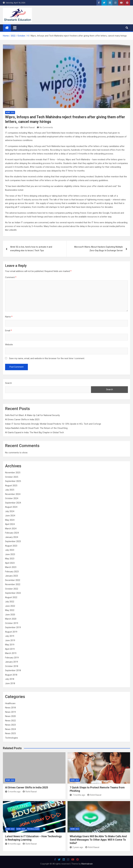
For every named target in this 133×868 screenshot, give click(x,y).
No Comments (46, 127)
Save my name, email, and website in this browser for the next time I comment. (47, 358)
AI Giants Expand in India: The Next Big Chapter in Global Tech (34, 432)
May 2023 (10, 559)
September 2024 (13, 503)
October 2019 (12, 623)
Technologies (12, 738)
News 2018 (10, 708)
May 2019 (10, 645)
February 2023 (12, 572)
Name (9, 317)
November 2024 (13, 494)
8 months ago (13, 844)
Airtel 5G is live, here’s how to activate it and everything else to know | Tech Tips (31, 249)
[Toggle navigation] (15, 28)
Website (9, 345)
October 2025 (12, 477)
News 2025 (10, 733)
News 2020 (10, 716)
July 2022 (10, 602)
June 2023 (10, 554)
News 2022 (10, 112)
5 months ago (13, 792)
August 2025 (11, 486)
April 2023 (10, 563)
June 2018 (10, 683)
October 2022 (12, 589)
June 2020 (10, 615)
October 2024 (12, 498)
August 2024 (11, 507)
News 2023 (10, 725)
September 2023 (13, 541)
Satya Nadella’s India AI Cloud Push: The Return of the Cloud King (36, 428)
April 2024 (10, 524)
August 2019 (11, 632)
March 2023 (11, 567)
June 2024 (10, 516)
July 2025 (10, 490)
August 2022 (11, 597)
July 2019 (10, 636)
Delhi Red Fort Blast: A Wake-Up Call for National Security (32, 415)
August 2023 (11, 546)
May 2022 (10, 610)
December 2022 (13, 580)
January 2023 (12, 576)
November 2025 (13, 473)
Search (8, 383)
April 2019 (10, 649)
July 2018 (10, 679)
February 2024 (12, 533)
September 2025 (13, 481)
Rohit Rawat (28, 127)
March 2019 (11, 653)
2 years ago (76, 847)
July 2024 (10, 511)
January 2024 (12, 537)
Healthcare (10, 703)
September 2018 (13, 670)
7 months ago (77, 795)
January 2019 (12, 662)
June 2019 (10, 640)
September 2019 (13, 627)
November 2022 (13, 584)
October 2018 (12, 666)
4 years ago (12, 127)
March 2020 (11, 619)
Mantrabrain (87, 864)
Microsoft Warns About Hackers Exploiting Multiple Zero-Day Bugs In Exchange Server (99, 249)
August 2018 (11, 675)
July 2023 (10, 550)
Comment (11, 277)
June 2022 (10, 606)
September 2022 (13, 593)
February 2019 (12, 658)
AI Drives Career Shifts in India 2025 (22, 419)
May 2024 (10, 520)
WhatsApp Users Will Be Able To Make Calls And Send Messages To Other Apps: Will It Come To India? (98, 840)
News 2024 (10, 729)
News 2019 (10, 712)
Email (8, 331)
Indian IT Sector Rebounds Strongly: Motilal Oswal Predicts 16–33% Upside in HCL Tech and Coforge (53, 424)
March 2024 (11, 529)
